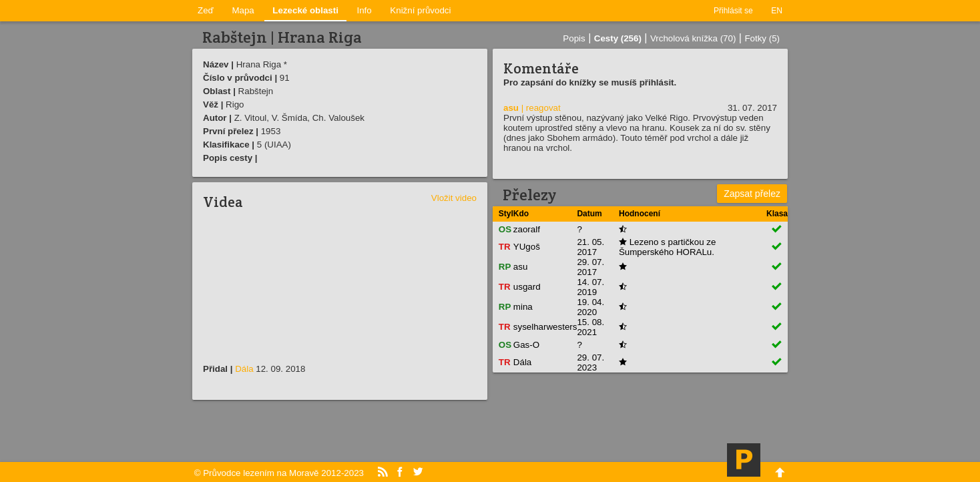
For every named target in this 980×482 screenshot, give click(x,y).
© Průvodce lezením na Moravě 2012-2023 (279, 473)
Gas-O (526, 345)
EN (777, 11)
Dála (244, 369)
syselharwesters (545, 327)
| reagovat (541, 108)
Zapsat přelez (752, 194)
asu (511, 108)
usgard (527, 287)
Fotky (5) (762, 38)
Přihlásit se (733, 11)
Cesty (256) (618, 38)
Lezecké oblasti (305, 10)
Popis (574, 38)
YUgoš (527, 247)
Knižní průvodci (420, 10)
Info (364, 10)
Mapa (243, 10)
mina (523, 307)
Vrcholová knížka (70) (693, 38)
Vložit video (454, 198)
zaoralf (527, 229)
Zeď (206, 10)
